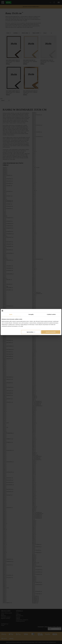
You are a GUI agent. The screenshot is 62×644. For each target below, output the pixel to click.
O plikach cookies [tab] (51, 314)
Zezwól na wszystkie (51, 332)
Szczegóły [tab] (31, 314)
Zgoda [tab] (11, 314)
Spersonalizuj (31, 332)
